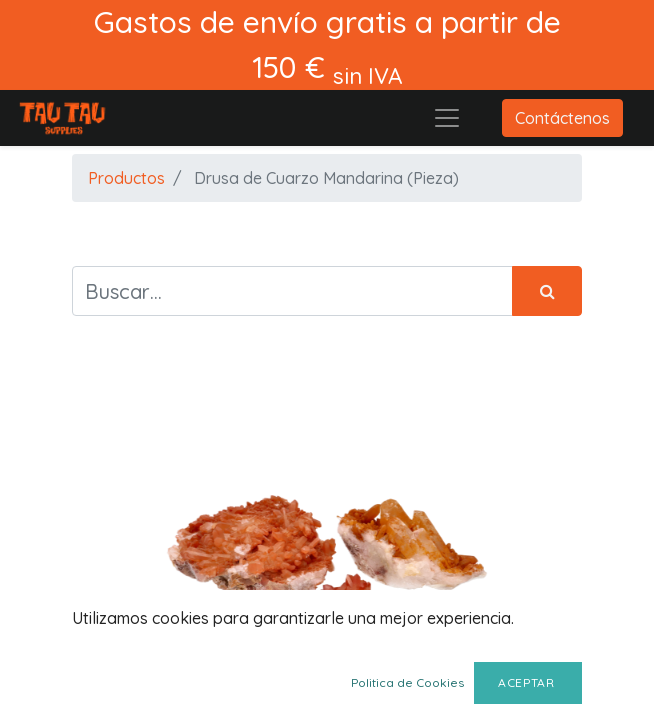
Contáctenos (562, 118)
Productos (126, 178)
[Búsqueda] (547, 291)
